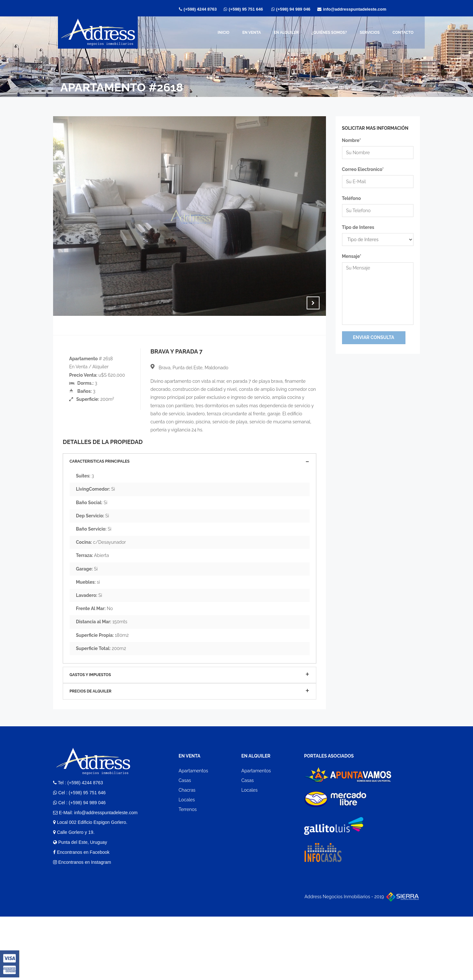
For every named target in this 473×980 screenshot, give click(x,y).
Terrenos (188, 873)
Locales (187, 863)
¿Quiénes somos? (329, 33)
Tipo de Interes (358, 227)
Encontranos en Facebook (81, 916)
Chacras (187, 853)
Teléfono (352, 198)
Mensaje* (352, 256)
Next (313, 303)
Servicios (370, 33)
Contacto (403, 33)
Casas (185, 844)
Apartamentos (193, 834)
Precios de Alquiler (90, 755)
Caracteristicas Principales (100, 525)
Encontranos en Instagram (82, 926)
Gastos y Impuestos (90, 738)
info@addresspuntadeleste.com (355, 9)
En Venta (252, 33)
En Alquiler (286, 33)
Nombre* (352, 140)
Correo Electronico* (363, 169)
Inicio (223, 33)
